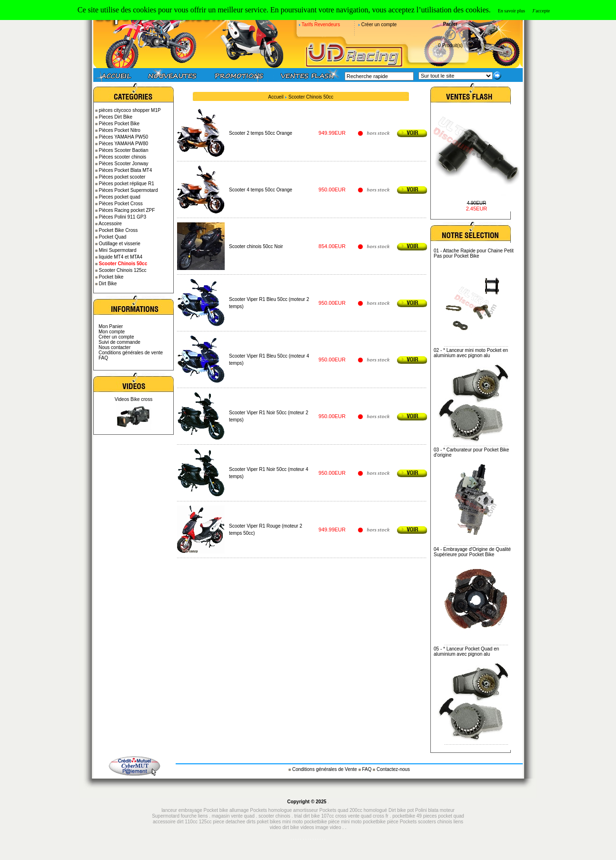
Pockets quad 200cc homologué (354, 810)
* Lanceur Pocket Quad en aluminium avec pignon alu (466, 651)
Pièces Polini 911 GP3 (123, 217)
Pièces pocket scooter (122, 177)
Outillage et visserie (120, 244)
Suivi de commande (119, 342)
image (322, 827)
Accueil (276, 97)
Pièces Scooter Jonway (124, 164)
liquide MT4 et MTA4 (121, 257)
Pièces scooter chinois (123, 157)
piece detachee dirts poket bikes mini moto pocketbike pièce (277, 822)
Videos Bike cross (134, 399)
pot (410, 810)
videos (307, 827)
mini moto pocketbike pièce (370, 822)
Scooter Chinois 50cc (311, 97)
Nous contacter (114, 347)
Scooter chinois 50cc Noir (256, 246)
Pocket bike (111, 277)
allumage (239, 810)
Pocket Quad (113, 237)
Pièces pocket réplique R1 (127, 184)
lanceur (169, 810)
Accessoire (110, 224)
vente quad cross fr (368, 816)
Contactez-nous (393, 769)
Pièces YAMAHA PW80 (124, 144)
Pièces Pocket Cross (121, 204)
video (336, 827)
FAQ (103, 358)
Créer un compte (379, 25)
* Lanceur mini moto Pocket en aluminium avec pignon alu (471, 353)
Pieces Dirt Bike (116, 117)
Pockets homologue (271, 810)
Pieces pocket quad (120, 197)
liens (203, 816)
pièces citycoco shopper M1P (130, 110)
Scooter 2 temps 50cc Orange (261, 133)
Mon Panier (111, 326)
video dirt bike (284, 827)
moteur (447, 810)
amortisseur (306, 810)
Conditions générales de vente (131, 353)
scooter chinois (274, 816)
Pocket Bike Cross (119, 230)
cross (342, 816)
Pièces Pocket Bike (119, 124)
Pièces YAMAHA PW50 (124, 137)
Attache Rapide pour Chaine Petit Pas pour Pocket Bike (474, 253)
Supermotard (166, 816)
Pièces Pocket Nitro (120, 130)
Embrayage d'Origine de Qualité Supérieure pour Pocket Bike (472, 552)
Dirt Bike (108, 284)
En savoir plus (512, 11)
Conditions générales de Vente (325, 769)
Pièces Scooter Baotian (124, 150)
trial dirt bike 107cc (315, 816)
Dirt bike (397, 810)
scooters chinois (435, 822)
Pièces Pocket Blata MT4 (126, 170)
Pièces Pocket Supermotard (129, 190)
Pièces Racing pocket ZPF (127, 210)
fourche (189, 816)
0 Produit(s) (450, 45)
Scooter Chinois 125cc (123, 270)
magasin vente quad (233, 816)
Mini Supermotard (118, 250)
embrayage (190, 810)
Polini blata (427, 810)
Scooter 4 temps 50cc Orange (261, 190)
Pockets (408, 822)
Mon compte (112, 332)
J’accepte (541, 11)
